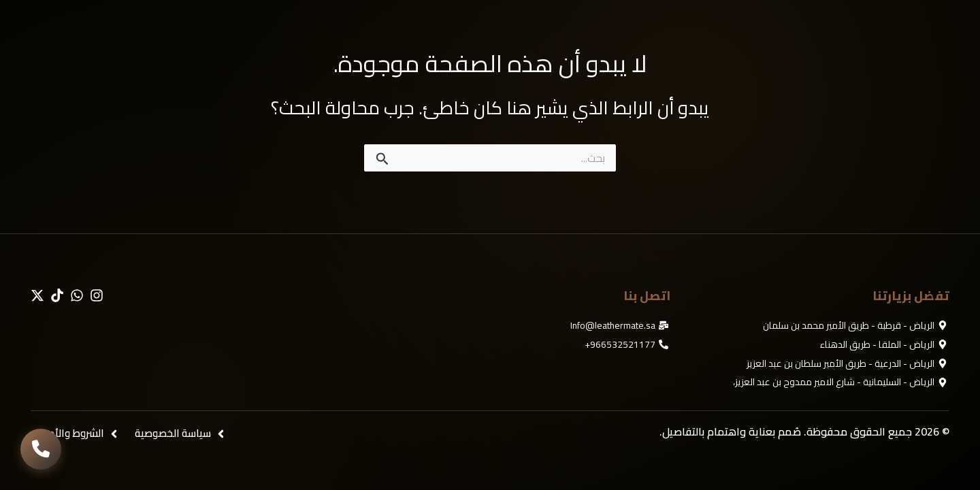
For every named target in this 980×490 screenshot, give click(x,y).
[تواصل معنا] (41, 449)
